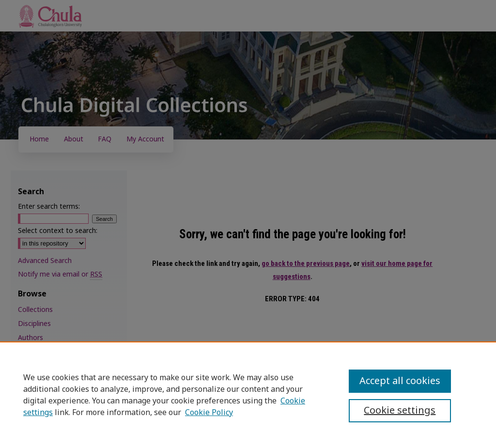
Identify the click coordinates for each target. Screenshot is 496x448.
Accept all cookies (400, 381)
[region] (248, 395)
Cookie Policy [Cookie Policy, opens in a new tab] (209, 413)
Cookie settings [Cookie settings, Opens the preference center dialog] (400, 411)
